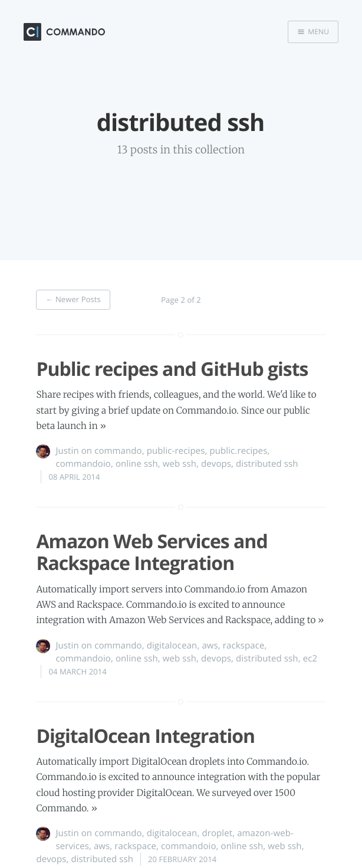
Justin (67, 451)
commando (118, 451)
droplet (217, 833)
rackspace (244, 646)
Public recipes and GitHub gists (172, 369)
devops (216, 464)
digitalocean (172, 646)
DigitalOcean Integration (145, 736)
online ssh (137, 464)
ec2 (310, 659)
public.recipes (238, 451)
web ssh (180, 464)
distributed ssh (267, 464)
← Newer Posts (73, 299)
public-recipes (176, 451)
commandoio (83, 464)
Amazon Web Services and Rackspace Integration (152, 552)
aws (210, 646)
